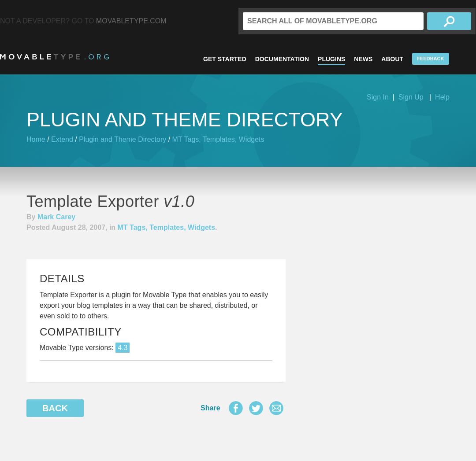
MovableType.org (54, 57)
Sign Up (411, 97)
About (392, 59)
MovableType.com (131, 21)
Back (55, 408)
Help (442, 97)
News (363, 59)
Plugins (331, 59)
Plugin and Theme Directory (123, 139)
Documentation (282, 59)
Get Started (225, 59)
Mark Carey (56, 217)
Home (36, 139)
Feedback (430, 59)
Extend (62, 139)
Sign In (378, 97)
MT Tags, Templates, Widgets (218, 139)
